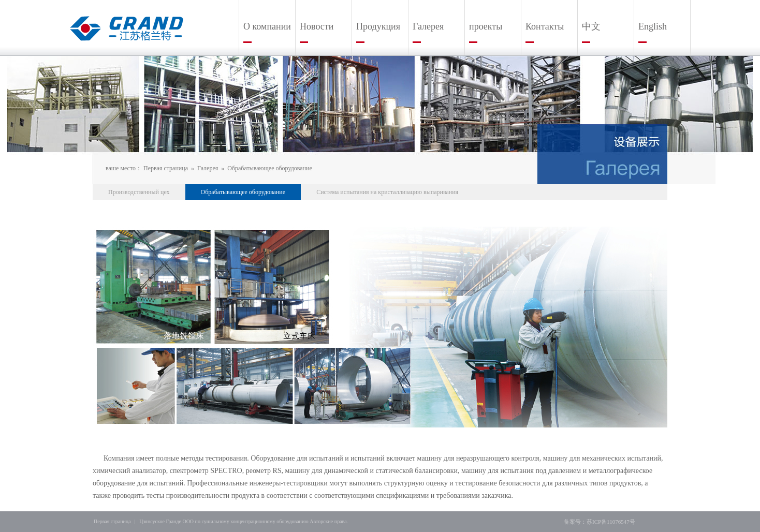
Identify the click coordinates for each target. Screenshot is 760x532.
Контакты (545, 26)
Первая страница (166, 168)
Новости (317, 26)
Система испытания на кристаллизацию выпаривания (387, 192)
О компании (267, 26)
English (653, 26)
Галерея (428, 26)
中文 (591, 26)
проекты (486, 26)
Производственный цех (139, 192)
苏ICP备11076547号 (611, 522)
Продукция (378, 26)
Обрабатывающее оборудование (270, 168)
